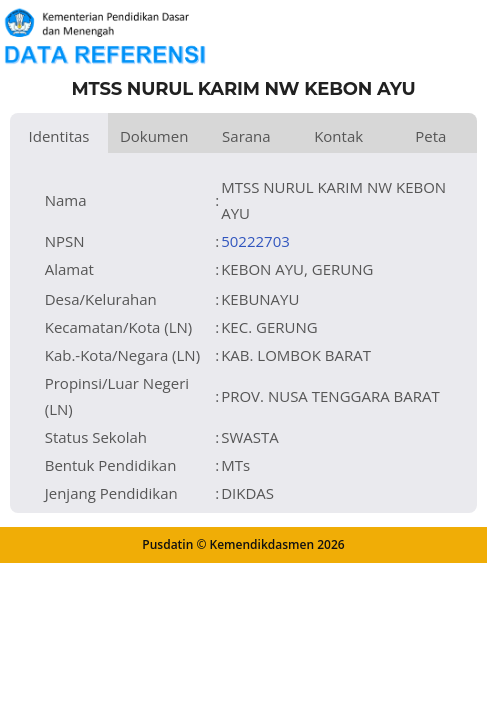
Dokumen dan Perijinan (154, 139)
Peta (430, 136)
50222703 (255, 241)
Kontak (338, 136)
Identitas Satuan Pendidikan (59, 139)
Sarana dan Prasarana (246, 139)
